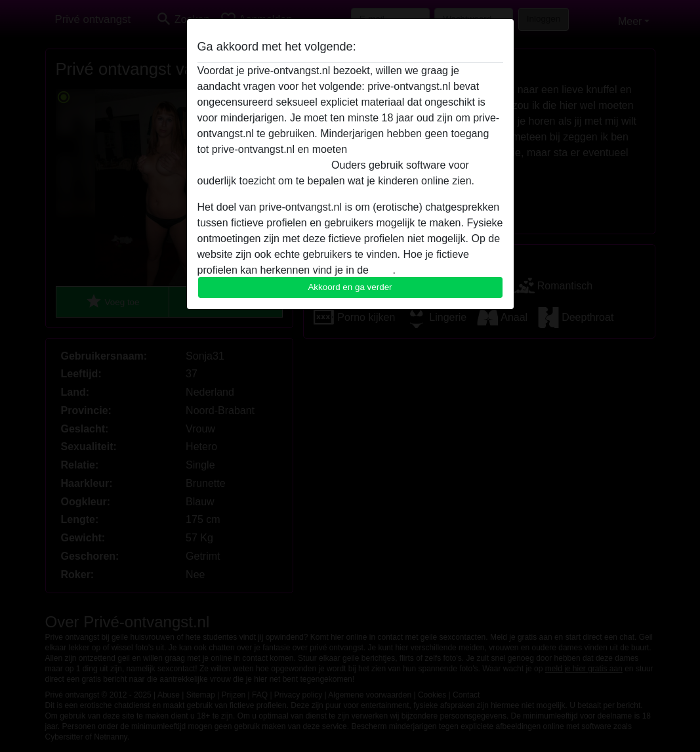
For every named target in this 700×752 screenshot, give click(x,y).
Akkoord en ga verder (350, 287)
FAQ (382, 270)
